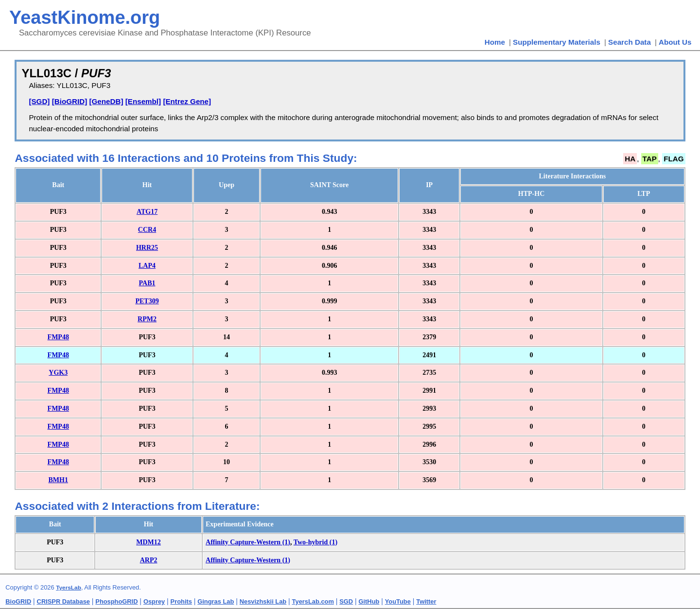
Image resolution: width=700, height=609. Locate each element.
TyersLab (69, 588)
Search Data (630, 42)
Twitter (426, 601)
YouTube (398, 601)
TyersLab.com (313, 601)
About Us (675, 42)
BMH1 (58, 480)
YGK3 (58, 373)
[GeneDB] (106, 101)
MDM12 (149, 542)
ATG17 (147, 212)
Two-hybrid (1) (315, 542)
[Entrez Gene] (187, 101)
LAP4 (147, 266)
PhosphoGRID (116, 601)
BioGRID (18, 601)
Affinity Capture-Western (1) (248, 542)
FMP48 (58, 337)
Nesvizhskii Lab (263, 601)
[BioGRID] (70, 101)
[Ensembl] (143, 101)
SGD (346, 601)
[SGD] (39, 101)
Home (495, 42)
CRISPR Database (63, 601)
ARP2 (149, 560)
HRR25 (147, 248)
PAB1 (147, 283)
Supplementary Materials (557, 42)
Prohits (181, 601)
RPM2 (147, 319)
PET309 (147, 301)
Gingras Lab (216, 601)
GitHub (369, 601)
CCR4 (147, 230)
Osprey (154, 601)
